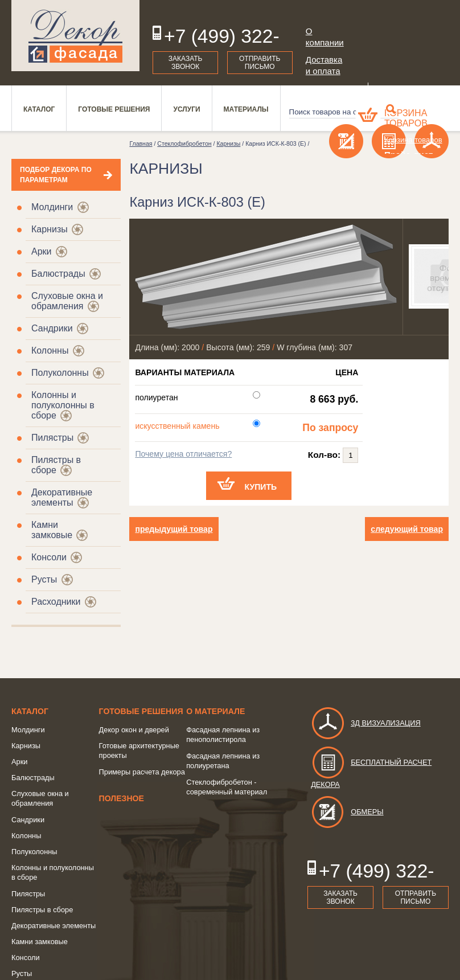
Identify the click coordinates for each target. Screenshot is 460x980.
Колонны (50, 350)
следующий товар (407, 529)
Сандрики (52, 328)
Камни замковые (52, 530)
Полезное (122, 798)
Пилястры (52, 438)
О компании (325, 37)
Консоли (49, 557)
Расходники (56, 602)
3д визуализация (366, 723)
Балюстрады (58, 274)
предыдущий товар (174, 529)
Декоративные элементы (62, 497)
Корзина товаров (406, 118)
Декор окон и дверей (134, 730)
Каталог (30, 711)
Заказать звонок (186, 63)
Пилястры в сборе (42, 910)
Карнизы (50, 229)
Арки (42, 251)
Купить (261, 487)
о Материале (215, 711)
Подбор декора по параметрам (56, 175)
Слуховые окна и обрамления (67, 301)
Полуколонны (60, 373)
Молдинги (52, 207)
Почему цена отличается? (183, 454)
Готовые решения (141, 711)
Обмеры (347, 812)
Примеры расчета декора (142, 772)
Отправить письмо (260, 63)
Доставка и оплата (324, 65)
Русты (44, 579)
